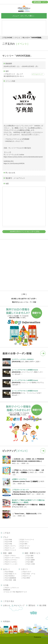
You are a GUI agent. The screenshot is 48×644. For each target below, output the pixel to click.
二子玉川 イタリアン (10, 546)
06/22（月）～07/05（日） (28, 472)
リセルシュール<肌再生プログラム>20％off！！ (29, 382)
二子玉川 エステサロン (10, 560)
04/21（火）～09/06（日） (28, 461)
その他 (6, 585)
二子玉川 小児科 (30, 564)
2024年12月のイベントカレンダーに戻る (25, 232)
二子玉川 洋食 (8, 544)
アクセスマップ (38, 74)
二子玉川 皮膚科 (30, 560)
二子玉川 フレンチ (9, 548)
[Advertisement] (24, 265)
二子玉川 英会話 (8, 572)
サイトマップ (19, 605)
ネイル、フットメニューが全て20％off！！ (29, 393)
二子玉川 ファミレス (10, 550)
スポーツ (24, 569)
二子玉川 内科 (29, 558)
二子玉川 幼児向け (9, 576)
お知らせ (7, 605)
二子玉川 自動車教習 (10, 578)
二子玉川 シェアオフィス (11, 588)
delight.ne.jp (45, 637)
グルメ (6, 537)
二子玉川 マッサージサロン (12, 558)
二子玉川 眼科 (29, 562)
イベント (17, 38)
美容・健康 (7, 553)
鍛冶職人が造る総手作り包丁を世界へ (24, 299)
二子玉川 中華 (8, 542)
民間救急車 (7, 590)
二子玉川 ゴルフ (26, 572)
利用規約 (7, 621)
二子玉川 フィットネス (10, 564)
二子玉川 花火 (9, 601)
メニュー (24, 16)
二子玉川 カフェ (24, 542)
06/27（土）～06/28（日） (29, 492)
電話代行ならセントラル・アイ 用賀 (24, 302)
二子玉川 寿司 (23, 544)
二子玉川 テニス (26, 576)
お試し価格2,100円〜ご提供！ (29, 360)
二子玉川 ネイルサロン (10, 562)
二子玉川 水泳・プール (28, 574)
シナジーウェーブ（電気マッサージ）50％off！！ (29, 372)
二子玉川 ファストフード (26, 540)
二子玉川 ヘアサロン (10, 556)
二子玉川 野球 (25, 578)
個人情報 (43, 605)
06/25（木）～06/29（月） (28, 481)
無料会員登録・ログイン (40, 2)
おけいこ (7, 569)
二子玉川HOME (7, 38)
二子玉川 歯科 (29, 556)
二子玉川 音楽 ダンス (10, 574)
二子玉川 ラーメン (24, 546)
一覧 (43, 353)
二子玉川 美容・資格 (10, 580)
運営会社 (32, 605)
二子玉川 (7, 533)
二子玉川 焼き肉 (24, 548)
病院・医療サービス (32, 553)
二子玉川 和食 (8, 540)
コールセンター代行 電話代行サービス (15, 592)
